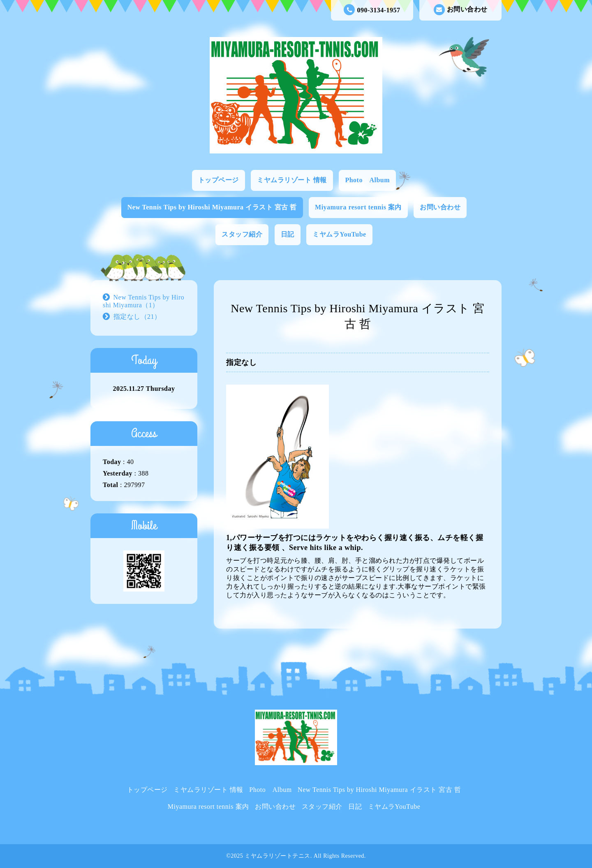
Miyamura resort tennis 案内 (358, 207)
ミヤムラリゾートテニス (277, 856)
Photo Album (367, 180)
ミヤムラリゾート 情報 (292, 180)
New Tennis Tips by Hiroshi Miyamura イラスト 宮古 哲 (212, 207)
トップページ (219, 180)
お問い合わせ (461, 10)
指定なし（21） (137, 317)
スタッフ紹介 (242, 234)
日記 (288, 234)
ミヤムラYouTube (339, 234)
